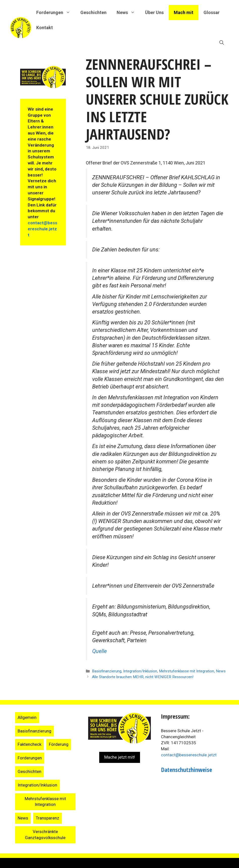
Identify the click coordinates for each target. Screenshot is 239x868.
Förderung (59, 744)
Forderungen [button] (56, 13)
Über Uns (154, 12)
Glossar (212, 12)
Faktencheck (29, 744)
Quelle (99, 651)
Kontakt (45, 28)
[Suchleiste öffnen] (222, 43)
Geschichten (93, 12)
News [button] (128, 13)
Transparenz (47, 818)
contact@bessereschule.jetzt (42, 229)
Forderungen (30, 758)
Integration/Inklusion (140, 671)
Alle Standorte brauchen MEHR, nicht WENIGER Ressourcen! (143, 677)
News (221, 671)
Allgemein (27, 717)
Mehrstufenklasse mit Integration (186, 671)
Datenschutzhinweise (186, 770)
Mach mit (184, 12)
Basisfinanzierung (107, 671)
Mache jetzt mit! (120, 757)
